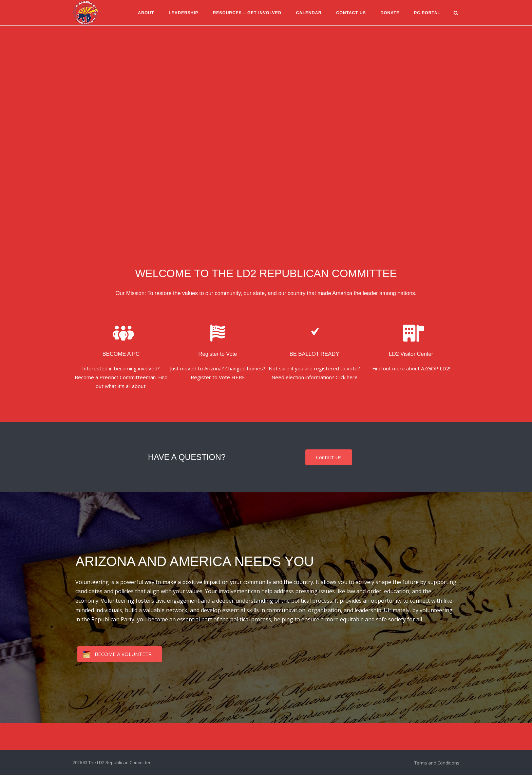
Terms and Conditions (437, 763)
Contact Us (350, 13)
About (146, 13)
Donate (389, 13)
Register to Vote (218, 354)
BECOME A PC (121, 354)
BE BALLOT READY (314, 354)
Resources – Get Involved (247, 13)
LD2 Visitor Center (411, 354)
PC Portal (427, 13)
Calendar (308, 13)
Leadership (183, 13)
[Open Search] (457, 14)
